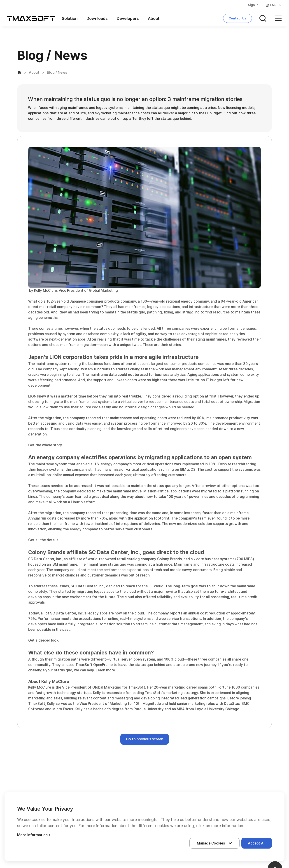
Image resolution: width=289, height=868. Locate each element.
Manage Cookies (215, 843)
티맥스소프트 (31, 18)
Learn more (105, 670)
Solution (70, 18)
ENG (274, 5)
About (154, 18)
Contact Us (238, 18)
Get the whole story (45, 445)
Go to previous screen (145, 739)
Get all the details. (44, 540)
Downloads (97, 18)
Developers (128, 18)
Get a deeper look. (44, 640)
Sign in (253, 5)
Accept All (257, 843)
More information (34, 835)
